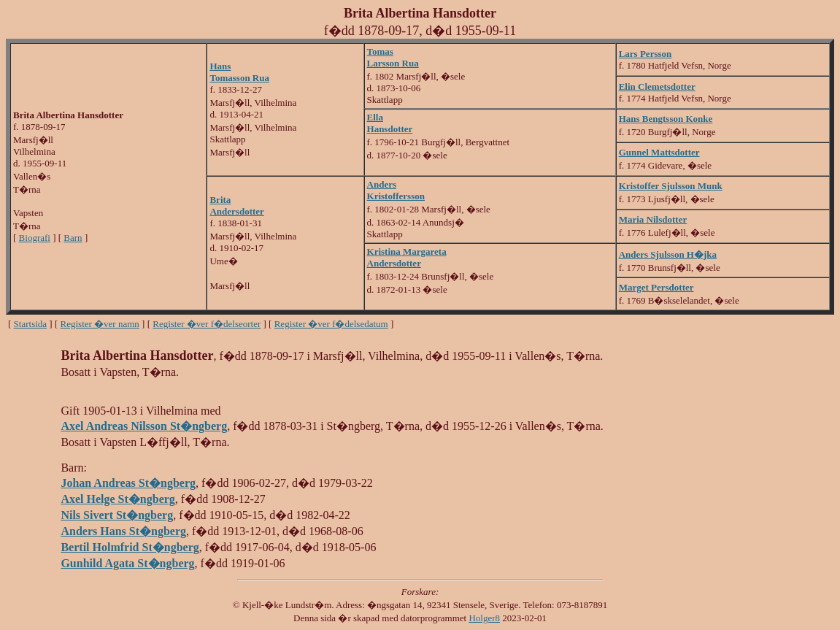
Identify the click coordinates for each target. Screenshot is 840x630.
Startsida (31, 324)
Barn (73, 238)
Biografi (35, 238)
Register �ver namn (100, 324)
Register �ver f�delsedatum (331, 324)
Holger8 (484, 618)
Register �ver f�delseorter (207, 324)
